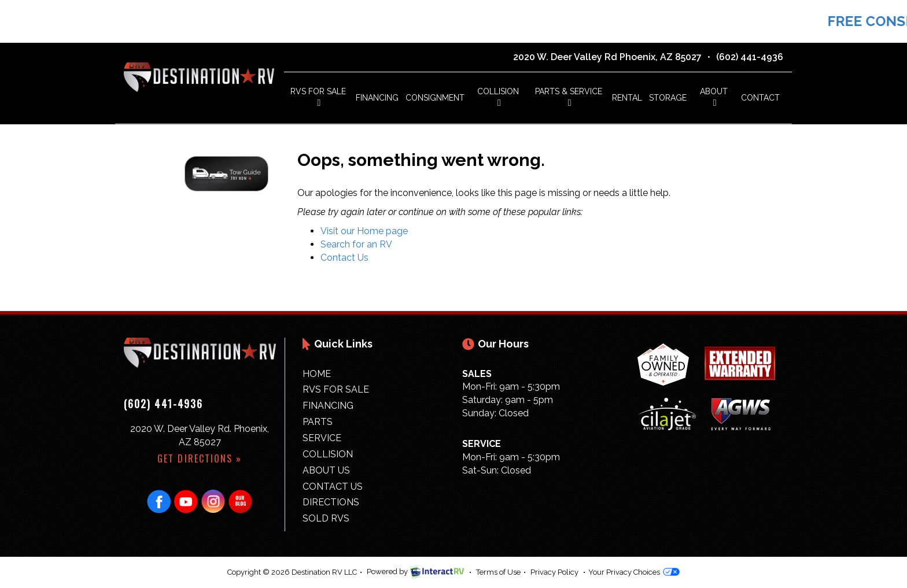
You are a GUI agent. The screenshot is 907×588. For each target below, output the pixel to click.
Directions (331, 502)
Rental (627, 98)
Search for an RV (356, 244)
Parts (318, 422)
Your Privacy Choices (634, 572)
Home (317, 374)
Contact (760, 98)
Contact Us (344, 258)
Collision (498, 97)
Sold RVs (326, 518)
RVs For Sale (318, 97)
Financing (377, 98)
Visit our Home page (364, 231)
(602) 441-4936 (750, 57)
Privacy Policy (554, 572)
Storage (668, 98)
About (714, 97)
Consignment (435, 98)
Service (322, 438)
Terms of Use (498, 572)
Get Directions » (200, 458)
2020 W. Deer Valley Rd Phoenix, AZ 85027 (607, 57)
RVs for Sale (336, 389)
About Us (326, 470)
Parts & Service (569, 97)
